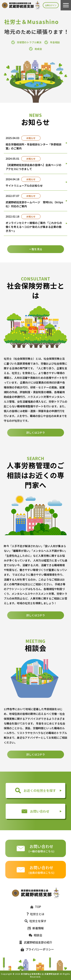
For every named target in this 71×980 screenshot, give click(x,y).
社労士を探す (35, 921)
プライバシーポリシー (36, 949)
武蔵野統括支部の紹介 (36, 942)
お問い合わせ (35, 811)
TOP (35, 907)
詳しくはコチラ (36, 451)
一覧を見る (36, 249)
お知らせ (31, 138)
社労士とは (35, 914)
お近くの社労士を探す (35, 791)
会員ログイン (51, 5)
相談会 (35, 935)
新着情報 (36, 928)
